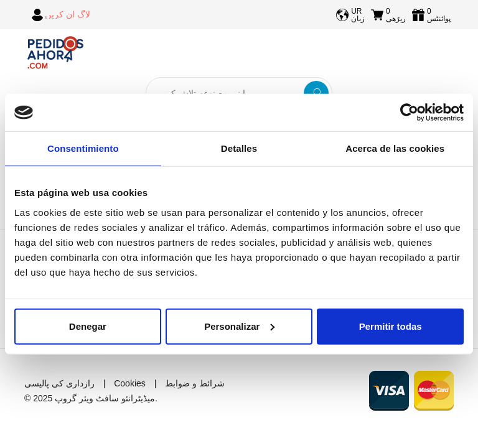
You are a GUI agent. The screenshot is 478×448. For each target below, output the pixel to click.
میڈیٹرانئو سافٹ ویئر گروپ (105, 398)
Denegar (88, 326)
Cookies (130, 383)
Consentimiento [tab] (83, 148)
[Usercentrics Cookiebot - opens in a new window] (409, 113)
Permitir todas (391, 326)
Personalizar (239, 326)
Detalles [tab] (239, 148)
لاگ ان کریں (68, 14)
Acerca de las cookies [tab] (395, 148)
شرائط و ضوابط (195, 383)
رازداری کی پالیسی (59, 383)
